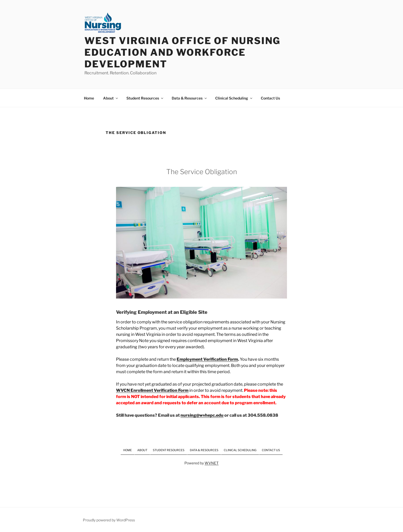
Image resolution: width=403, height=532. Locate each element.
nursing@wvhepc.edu (202, 415)
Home (89, 98)
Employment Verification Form (207, 359)
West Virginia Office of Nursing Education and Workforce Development (182, 52)
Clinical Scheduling (234, 98)
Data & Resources (190, 98)
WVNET (212, 463)
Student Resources (145, 98)
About (111, 98)
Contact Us (270, 98)
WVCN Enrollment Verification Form (152, 390)
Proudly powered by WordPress (109, 520)
